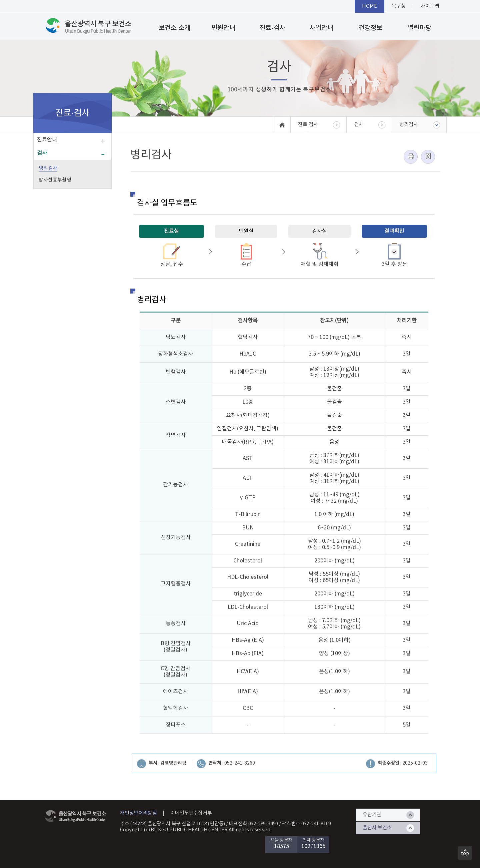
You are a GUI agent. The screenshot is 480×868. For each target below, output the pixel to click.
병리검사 (48, 168)
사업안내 (321, 28)
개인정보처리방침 (138, 813)
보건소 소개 (174, 28)
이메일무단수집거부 (191, 813)
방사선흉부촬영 (55, 180)
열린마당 (419, 28)
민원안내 (223, 28)
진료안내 (47, 140)
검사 (42, 153)
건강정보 (370, 28)
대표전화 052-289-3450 (254, 824)
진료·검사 (272, 28)
